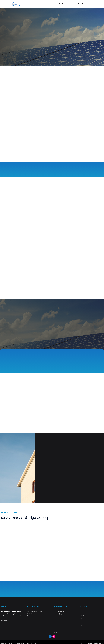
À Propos (72, 4)
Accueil (54, 4)
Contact (91, 4)
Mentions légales (52, 632)
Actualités (82, 4)
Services (62, 4)
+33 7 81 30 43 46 (59, 612)
